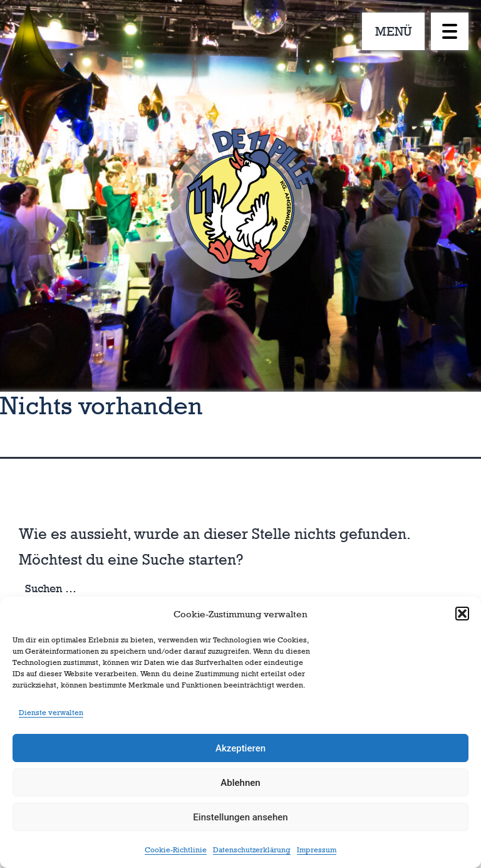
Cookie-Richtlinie (176, 850)
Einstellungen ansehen (240, 817)
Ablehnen (240, 783)
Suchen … (51, 588)
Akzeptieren (240, 748)
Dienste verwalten (51, 713)
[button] (462, 614)
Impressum (317, 850)
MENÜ (394, 31)
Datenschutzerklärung (252, 850)
